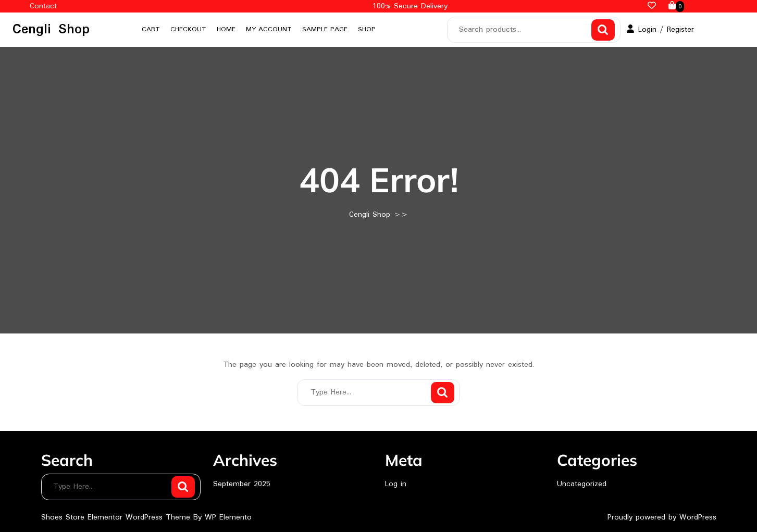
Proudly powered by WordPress (662, 517)
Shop (367, 29)
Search (603, 30)
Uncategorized (582, 484)
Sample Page (325, 29)
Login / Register (660, 30)
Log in (396, 484)
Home (226, 29)
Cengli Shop (51, 30)
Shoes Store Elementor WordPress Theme (117, 517)
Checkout (188, 29)
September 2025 (242, 484)
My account (269, 29)
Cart (151, 29)
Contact (43, 6)
